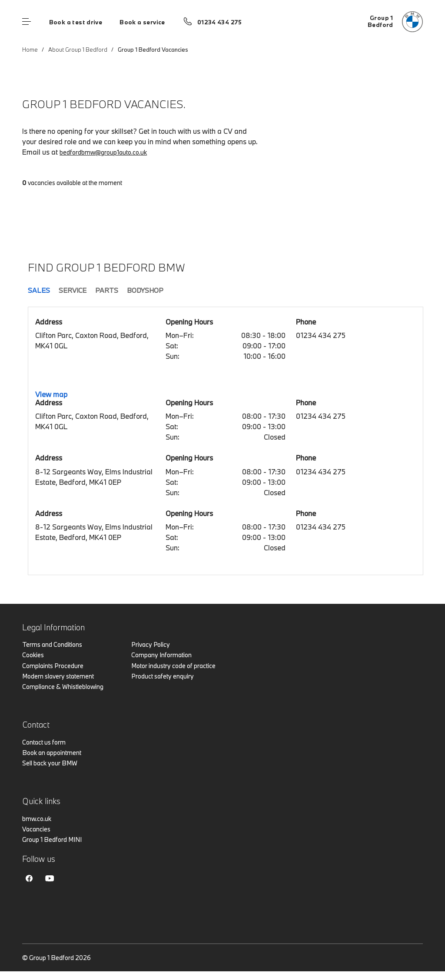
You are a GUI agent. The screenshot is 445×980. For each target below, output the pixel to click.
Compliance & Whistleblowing (63, 687)
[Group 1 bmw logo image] (395, 22)
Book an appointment (52, 753)
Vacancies (36, 829)
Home (30, 50)
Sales (39, 290)
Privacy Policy (151, 644)
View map (51, 394)
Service (73, 290)
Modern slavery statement (58, 676)
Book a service (142, 22)
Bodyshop (145, 290)
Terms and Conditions (52, 644)
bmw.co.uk (37, 819)
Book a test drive (76, 22)
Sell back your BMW (50, 763)
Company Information (161, 655)
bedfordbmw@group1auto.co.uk (103, 152)
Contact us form (44, 742)
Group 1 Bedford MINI (52, 839)
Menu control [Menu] (27, 22)
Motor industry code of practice (173, 666)
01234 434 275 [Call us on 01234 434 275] (220, 22)
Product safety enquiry (163, 676)
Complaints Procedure (53, 666)
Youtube (50, 878)
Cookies (33, 655)
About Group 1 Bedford (78, 50)
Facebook (29, 878)
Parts (107, 290)
